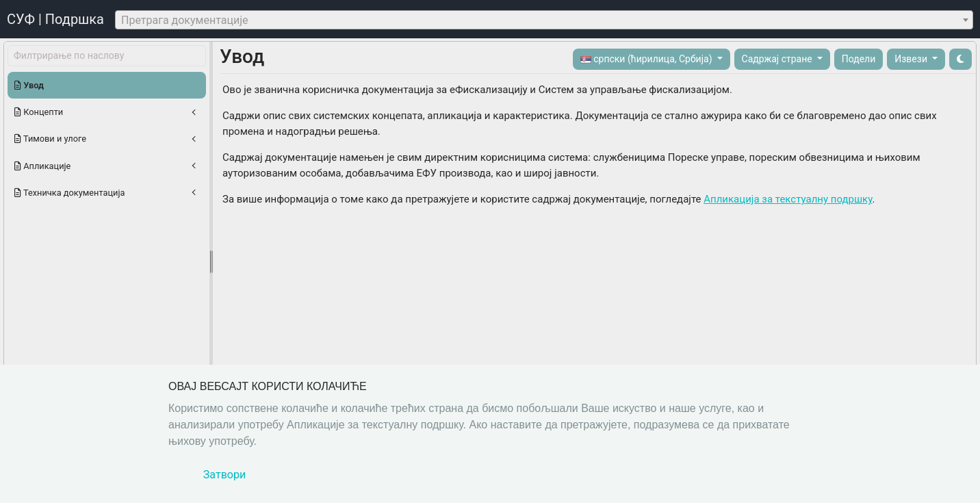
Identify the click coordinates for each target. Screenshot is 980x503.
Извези (912, 59)
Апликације (42, 166)
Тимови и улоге (50, 139)
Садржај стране (778, 59)
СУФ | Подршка (55, 19)
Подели (859, 59)
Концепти (39, 112)
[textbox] (544, 21)
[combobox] (544, 20)
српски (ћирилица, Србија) (647, 59)
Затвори (224, 475)
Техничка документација (70, 193)
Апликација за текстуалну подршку (788, 199)
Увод (29, 85)
